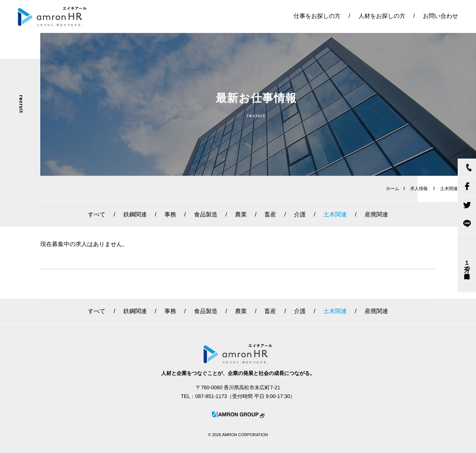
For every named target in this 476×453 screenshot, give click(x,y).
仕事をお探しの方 (317, 16)
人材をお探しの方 (382, 16)
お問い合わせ (440, 16)
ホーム (393, 189)
